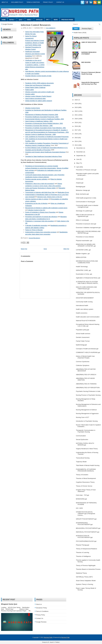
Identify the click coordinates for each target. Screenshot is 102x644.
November (80, 152)
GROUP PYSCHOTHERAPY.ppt (86, 519)
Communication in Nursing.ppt (85, 202)
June (78, 159)
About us (5, 2)
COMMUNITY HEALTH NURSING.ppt (88, 352)
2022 (76, 111)
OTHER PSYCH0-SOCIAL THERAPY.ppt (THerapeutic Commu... (85, 514)
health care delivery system (85, 309)
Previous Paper (67, 20)
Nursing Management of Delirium (86, 410)
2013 (76, 145)
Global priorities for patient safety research (39, 101)
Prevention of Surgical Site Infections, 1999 (39, 126)
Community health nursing (84, 302)
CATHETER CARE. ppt (83, 250)
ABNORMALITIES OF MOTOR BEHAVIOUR (86, 370)
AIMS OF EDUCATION (89, 42)
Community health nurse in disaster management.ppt (87, 206)
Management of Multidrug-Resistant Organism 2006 (42, 115)
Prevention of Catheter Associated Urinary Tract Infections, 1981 (46, 128)
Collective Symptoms (83, 365)
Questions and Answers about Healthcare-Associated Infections (45, 152)
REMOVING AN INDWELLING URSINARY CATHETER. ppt (86, 245)
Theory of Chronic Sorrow (84, 486)
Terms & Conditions (33, 2)
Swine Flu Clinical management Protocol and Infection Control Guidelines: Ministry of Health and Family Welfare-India (35, 41)
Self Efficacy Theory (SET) (84, 577)
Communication (81, 436)
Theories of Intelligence (83, 556)
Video (30, 19)
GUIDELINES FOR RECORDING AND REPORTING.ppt (88, 232)
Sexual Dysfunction (82, 439)
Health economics (82, 313)
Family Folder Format (83, 341)
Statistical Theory (81, 573)
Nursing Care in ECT (82, 417)
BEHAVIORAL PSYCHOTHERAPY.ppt (88, 528)
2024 (76, 104)
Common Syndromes (83, 362)
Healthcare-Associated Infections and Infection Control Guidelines (35, 54)
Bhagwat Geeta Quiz (9, 604)
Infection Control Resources (36, 25)
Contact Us (60, 2)
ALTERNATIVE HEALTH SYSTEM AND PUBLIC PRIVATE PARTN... (87, 282)
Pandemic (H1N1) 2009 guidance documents (39, 83)
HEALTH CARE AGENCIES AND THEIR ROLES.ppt (86, 288)
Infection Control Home (33, 108)
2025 (76, 100)
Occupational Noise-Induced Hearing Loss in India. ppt (88, 325)
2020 (76, 119)
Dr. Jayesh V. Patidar (54, 642)
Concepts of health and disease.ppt (87, 349)
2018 (76, 126)
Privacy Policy (48, 2)
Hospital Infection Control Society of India (38, 76)
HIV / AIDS (79, 508)
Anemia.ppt (80, 179)
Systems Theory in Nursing (84, 584)
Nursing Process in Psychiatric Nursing (88, 395)
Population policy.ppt (82, 330)
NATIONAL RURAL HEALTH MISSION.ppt (85, 444)
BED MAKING (86, 62)
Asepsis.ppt (80, 183)
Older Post (66, 249)
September (80, 156)
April (78, 167)
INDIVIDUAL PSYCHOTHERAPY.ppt (88, 532)
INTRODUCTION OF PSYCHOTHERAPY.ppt (84, 537)
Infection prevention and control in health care (40, 92)
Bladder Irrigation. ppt (83, 254)
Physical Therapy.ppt (82, 545)
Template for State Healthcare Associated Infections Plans (44, 156)
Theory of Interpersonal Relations (86, 549)
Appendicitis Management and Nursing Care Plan (90, 83)
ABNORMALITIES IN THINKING (86, 384)
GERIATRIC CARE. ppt (83, 270)
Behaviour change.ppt (83, 190)
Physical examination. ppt (84, 241)
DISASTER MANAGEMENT (85, 298)
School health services (83, 334)
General (31, 238)
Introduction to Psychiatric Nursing (87, 421)
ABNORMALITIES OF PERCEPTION (88, 388)
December (80, 148)
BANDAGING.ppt (81, 499)
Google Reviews (8, 24)
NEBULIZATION (81, 257)
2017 (76, 130)
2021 (76, 115)
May (78, 163)
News (56, 20)
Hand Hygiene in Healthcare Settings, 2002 (39, 121)
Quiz (22, 19)
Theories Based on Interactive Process (88, 569)
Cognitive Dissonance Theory (85, 482)
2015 (76, 138)
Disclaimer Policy (17, 2)
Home (4, 20)
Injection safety (30, 94)
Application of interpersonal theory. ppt (88, 278)
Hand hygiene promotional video (35, 98)
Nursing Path (48, 637)
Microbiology (37, 238)
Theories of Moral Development (86, 478)
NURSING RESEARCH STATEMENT (89, 53)
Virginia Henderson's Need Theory (87, 449)
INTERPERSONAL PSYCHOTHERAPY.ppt (84, 524)
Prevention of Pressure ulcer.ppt (86, 170)
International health (82, 305)
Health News (78, 33)
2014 (76, 141)
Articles (39, 20)
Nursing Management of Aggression (87, 413)
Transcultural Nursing (83, 458)
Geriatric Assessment (83, 337)
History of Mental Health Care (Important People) (85, 357)
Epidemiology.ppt (81, 345)
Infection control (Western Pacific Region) (38, 96)
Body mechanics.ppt (82, 194)
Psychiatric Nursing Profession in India (88, 391)
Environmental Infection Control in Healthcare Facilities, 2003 (45, 119)
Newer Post (24, 249)
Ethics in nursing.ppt (82, 220)
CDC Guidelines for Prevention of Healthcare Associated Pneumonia (47, 137)
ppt (49, 19)
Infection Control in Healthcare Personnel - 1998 (40, 134)
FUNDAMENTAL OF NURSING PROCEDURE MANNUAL (86, 470)
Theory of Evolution (82, 475)
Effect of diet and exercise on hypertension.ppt (85, 215)
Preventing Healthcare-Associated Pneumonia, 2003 (42, 117)
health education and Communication (88, 317)
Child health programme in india (86, 198)
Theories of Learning (82, 552)
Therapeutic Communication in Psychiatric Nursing (86, 431)
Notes (13, 19)
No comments (51, 28)
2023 (76, 107)
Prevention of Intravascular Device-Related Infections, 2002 (44, 123)
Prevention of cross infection (85, 237)
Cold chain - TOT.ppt (82, 495)
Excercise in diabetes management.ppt (88, 228)
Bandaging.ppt (81, 187)
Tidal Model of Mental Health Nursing (88, 465)
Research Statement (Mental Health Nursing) (91, 73)
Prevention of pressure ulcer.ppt (86, 224)
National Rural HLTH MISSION (86, 321)
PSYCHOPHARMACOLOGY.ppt (86, 541)
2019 (76, 123)
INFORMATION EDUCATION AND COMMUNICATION (87, 262)
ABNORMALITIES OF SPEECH (86, 375)
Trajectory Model (81, 462)
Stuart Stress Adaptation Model (86, 581)
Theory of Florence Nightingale (86, 565)
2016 (76, 134)
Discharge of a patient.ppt (84, 211)
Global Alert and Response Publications (38, 85)
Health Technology (82, 267)
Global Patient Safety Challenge (35, 87)
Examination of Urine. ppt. (84, 274)
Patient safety (30, 90)
